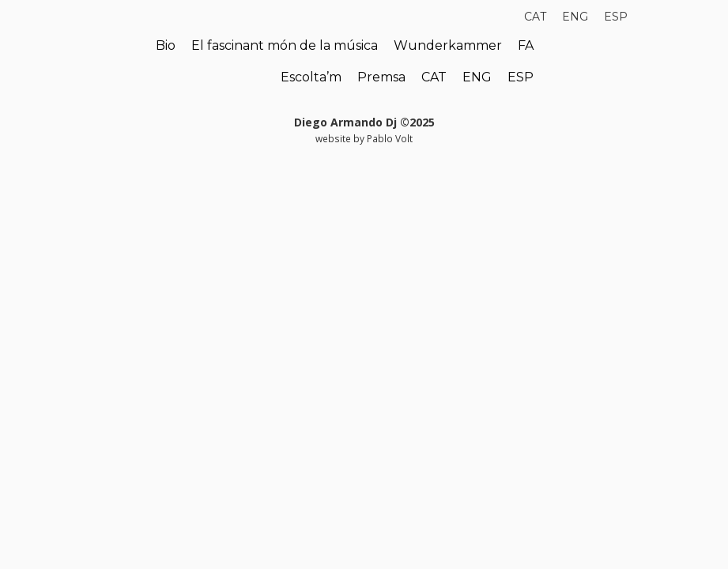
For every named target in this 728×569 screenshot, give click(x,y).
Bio (166, 45)
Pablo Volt (390, 138)
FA (526, 45)
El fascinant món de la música (285, 45)
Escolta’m (311, 77)
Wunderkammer (448, 45)
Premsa (381, 77)
